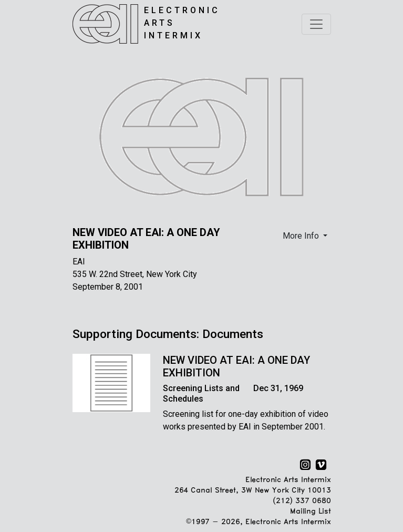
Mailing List (310, 512)
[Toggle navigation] (316, 24)
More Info (302, 236)
